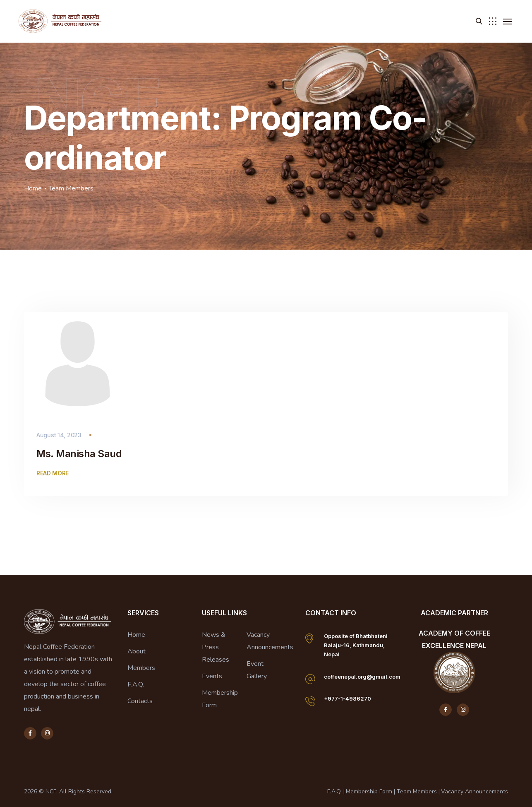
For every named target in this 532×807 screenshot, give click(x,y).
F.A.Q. (136, 684)
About (137, 651)
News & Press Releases (216, 647)
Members (141, 668)
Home (33, 188)
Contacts (140, 701)
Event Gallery (257, 670)
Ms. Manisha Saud (79, 454)
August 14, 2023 (59, 435)
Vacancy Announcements (270, 641)
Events (212, 676)
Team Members (417, 791)
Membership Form (220, 699)
